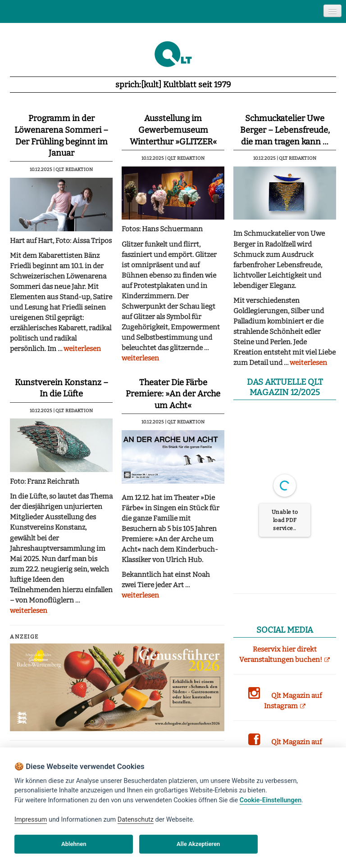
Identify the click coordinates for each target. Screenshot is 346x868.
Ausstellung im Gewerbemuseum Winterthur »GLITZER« (173, 130)
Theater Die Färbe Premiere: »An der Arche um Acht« (173, 394)
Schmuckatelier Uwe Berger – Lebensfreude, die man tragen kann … (285, 130)
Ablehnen (74, 844)
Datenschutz (136, 820)
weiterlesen (82, 349)
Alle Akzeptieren (198, 844)
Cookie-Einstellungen (271, 800)
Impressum (31, 820)
